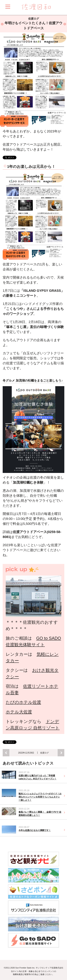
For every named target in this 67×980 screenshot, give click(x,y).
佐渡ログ (44, 753)
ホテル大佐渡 (19, 712)
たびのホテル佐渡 (23, 702)
